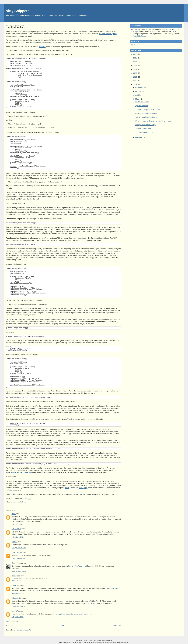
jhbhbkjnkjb (16, 575)
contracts (14, 490)
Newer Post (10, 625)
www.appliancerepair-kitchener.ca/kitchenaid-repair (73, 614)
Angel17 (15, 611)
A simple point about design (145, 125)
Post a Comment (12, 621)
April (137, 95)
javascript (14, 502)
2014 (135, 62)
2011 (135, 73)
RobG (14, 513)
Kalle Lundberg (17, 552)
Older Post (117, 625)
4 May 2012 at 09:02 (18, 537)
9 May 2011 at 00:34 (18, 524)
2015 (135, 58)
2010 (135, 77)
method (20, 502)
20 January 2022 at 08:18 (19, 571)
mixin (67, 487)
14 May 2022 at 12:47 (18, 580)
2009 (135, 81)
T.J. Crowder (16, 528)
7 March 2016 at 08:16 (18, 558)
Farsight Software (139, 36)
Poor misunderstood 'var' (144, 132)
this (25, 502)
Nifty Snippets (18, 11)
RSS (133, 45)
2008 (135, 85)
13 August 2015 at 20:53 (19, 547)
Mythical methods (16, 27)
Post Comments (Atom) (25, 630)
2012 (135, 69)
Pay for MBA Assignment (77, 566)
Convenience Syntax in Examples (148, 109)
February (139, 137)
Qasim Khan (16, 563)
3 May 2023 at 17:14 (18, 617)
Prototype (14, 472)
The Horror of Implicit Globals (146, 113)
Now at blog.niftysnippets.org (146, 117)
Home (64, 625)
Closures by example (143, 128)
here (83, 444)
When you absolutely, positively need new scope (153, 121)
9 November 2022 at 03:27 (19, 606)
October (139, 91)
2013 (135, 66)
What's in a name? (142, 102)
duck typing (83, 487)
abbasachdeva (17, 598)
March (138, 99)
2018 (135, 54)
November (140, 88)
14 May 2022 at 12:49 (18, 593)
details (43, 470)
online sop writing (112, 588)
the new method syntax (108, 34)
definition (42, 46)
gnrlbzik (14, 541)
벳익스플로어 (91, 603)
